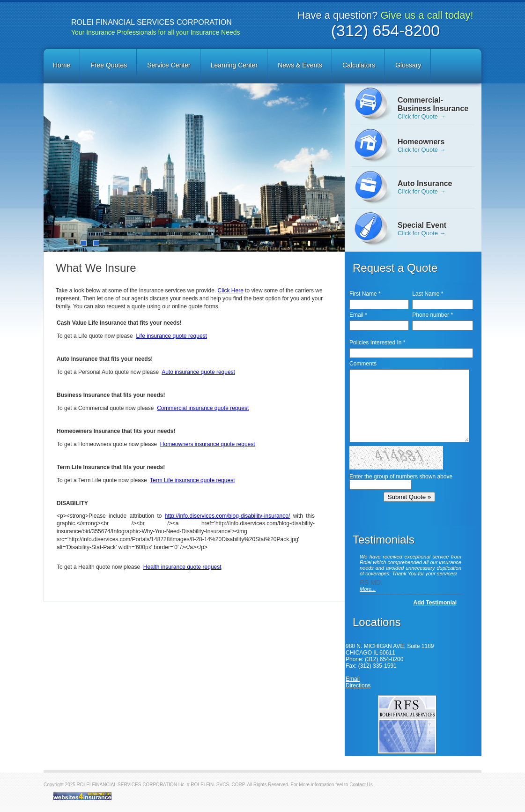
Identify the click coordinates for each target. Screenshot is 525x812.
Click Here (231, 291)
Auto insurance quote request (198, 372)
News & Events (300, 65)
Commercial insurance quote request (203, 408)
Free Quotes (109, 65)
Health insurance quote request (182, 567)
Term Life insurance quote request (192, 480)
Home (62, 65)
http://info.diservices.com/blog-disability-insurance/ (227, 516)
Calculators (359, 65)
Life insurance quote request (171, 336)
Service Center (169, 65)
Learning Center (234, 65)
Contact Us (361, 785)
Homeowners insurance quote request (208, 444)
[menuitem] (62, 66)
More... (368, 589)
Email (353, 679)
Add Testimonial (435, 603)
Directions (358, 685)
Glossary (408, 65)
